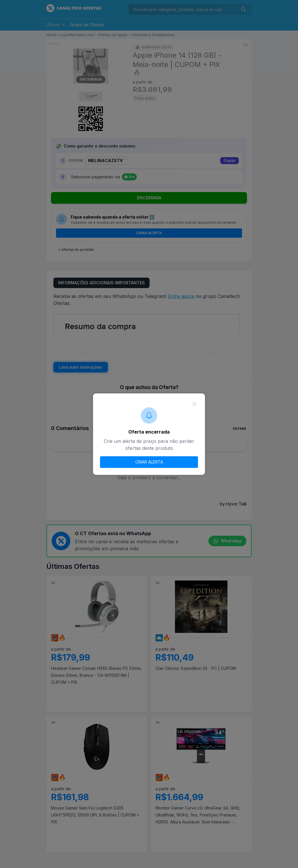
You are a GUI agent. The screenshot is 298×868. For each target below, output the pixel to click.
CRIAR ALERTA (149, 462)
